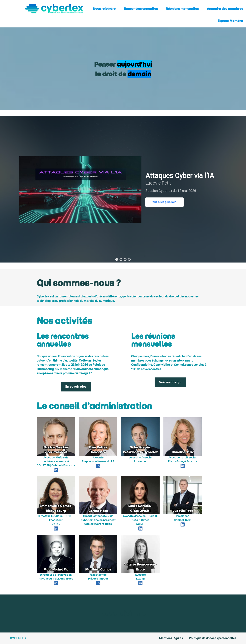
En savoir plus (76, 386)
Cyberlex (18, 638)
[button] (117, 259)
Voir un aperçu (170, 382)
